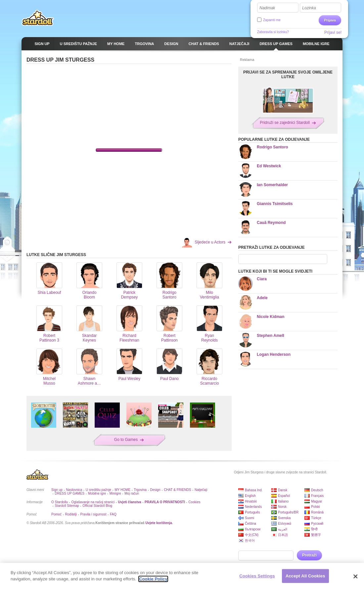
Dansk (283, 490)
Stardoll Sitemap (67, 506)
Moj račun (132, 493)
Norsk (282, 507)
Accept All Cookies (305, 576)
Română (317, 512)
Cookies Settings (257, 576)
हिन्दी (314, 529)
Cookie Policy (153, 579)
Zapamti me (272, 20)
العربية (283, 529)
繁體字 (316, 535)
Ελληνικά (285, 524)
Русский (317, 524)
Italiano (283, 501)
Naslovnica (74, 490)
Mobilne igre (97, 493)
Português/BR (288, 512)
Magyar (317, 501)
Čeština (250, 524)
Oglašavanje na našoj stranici (93, 502)
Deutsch (317, 490)
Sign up (57, 490)
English (250, 496)
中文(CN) (252, 535)
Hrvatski (251, 501)
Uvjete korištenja (159, 523)
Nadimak (267, 8)
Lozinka (309, 8)
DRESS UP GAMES (69, 493)
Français (317, 496)
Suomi (250, 518)
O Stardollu (60, 502)
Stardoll (38, 18)
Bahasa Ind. (254, 490)
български (253, 529)
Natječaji (201, 490)
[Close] (356, 576)
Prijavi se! (333, 32)
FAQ (113, 514)
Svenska (284, 518)
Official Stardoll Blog (97, 506)
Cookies (194, 502)
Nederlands (253, 507)
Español (284, 496)
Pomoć (56, 514)
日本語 (283, 535)
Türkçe (316, 518)
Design (155, 490)
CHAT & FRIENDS (177, 490)
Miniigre (115, 493)
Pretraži (309, 555)
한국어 (250, 540)
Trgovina (140, 490)
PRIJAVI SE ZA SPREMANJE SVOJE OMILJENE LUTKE (288, 75)
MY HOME (122, 490)
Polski (316, 507)
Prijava (330, 20)
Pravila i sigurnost (93, 514)
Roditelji (71, 514)
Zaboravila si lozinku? (273, 32)
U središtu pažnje (98, 490)
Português (252, 512)
